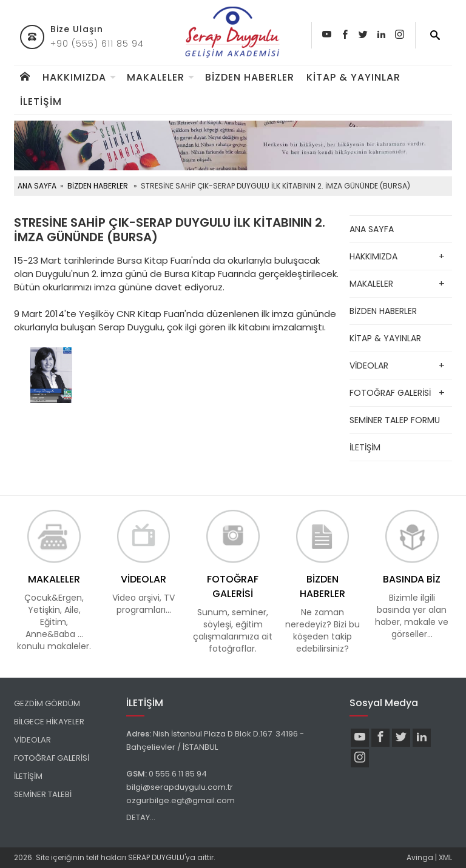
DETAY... (141, 817)
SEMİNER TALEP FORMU (395, 420)
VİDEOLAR (369, 366)
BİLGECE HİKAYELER (49, 722)
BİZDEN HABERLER (250, 77)
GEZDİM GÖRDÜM (47, 703)
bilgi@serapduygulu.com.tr (180, 787)
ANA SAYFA (37, 186)
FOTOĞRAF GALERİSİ (390, 393)
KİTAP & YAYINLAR (353, 77)
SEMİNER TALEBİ (43, 794)
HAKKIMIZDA (74, 77)
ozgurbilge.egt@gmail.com (181, 800)
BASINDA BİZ (412, 579)
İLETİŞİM (41, 102)
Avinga (420, 857)
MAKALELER (156, 77)
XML (445, 857)
